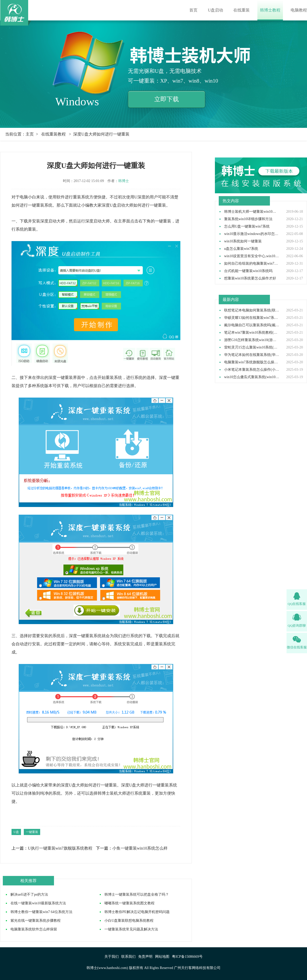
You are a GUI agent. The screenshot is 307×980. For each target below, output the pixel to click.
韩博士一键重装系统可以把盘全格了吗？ (137, 894)
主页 (30, 134)
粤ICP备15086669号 (187, 957)
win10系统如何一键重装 (243, 241)
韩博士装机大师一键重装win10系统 (252, 212)
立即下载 (167, 99)
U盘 (16, 832)
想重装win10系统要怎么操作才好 (250, 278)
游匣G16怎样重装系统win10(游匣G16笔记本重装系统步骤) (252, 340)
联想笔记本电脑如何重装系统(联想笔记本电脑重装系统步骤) (252, 310)
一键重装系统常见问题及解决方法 (131, 929)
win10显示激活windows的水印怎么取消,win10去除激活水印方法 (252, 234)
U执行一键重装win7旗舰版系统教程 (60, 848)
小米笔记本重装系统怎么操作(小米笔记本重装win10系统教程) (252, 370)
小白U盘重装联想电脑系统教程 (129, 921)
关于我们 (112, 957)
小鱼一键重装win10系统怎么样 (140, 848)
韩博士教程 (270, 10)
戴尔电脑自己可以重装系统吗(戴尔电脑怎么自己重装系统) (252, 325)
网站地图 (162, 957)
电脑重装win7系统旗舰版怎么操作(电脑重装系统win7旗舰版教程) (252, 362)
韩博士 (124, 181)
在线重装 (242, 10)
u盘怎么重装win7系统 (241, 249)
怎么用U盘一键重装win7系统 (247, 227)
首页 (193, 10)
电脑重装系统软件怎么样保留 (34, 929)
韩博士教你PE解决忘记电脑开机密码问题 (137, 912)
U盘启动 (215, 10)
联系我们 (128, 957)
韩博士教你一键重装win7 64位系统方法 (41, 912)
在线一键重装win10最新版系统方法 (38, 903)
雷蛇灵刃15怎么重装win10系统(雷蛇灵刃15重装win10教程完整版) (252, 347)
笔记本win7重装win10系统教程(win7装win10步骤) (252, 333)
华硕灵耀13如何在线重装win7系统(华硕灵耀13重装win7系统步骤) (252, 318)
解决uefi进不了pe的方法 (29, 894)
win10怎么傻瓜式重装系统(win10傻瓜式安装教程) (252, 377)
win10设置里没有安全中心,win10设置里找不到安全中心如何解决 (252, 256)
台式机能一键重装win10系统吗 (248, 271)
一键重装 (32, 832)
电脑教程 (299, 10)
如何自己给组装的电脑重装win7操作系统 (252, 264)
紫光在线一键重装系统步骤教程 (36, 921)
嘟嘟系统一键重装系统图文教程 (129, 903)
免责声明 (145, 957)
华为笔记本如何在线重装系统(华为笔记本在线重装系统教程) (252, 355)
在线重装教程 (53, 134)
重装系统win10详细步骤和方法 (248, 219)
